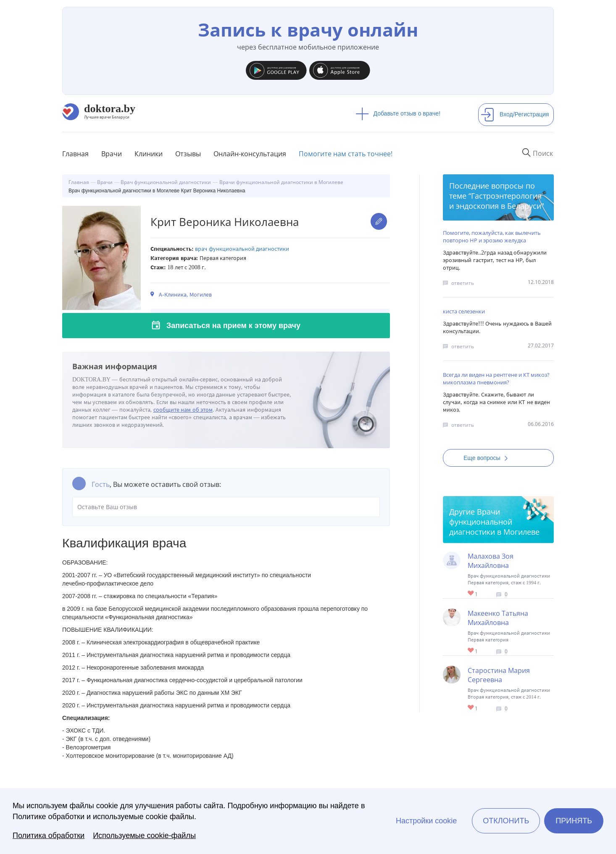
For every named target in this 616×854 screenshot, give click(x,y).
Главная (75, 154)
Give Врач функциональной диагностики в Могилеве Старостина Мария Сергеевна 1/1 (471, 708)
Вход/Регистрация (515, 114)
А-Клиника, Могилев (185, 295)
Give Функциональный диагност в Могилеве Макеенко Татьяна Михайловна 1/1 (471, 651)
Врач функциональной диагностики (242, 249)
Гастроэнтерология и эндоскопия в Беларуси (495, 201)
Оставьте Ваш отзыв (226, 507)
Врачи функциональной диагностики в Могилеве (494, 522)
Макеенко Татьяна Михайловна (498, 618)
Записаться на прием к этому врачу (233, 326)
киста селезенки (464, 311)
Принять (574, 821)
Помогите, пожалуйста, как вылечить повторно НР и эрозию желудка (492, 236)
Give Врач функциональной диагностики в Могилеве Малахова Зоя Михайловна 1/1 (471, 594)
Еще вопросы (488, 458)
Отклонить (506, 821)
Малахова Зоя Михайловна (491, 561)
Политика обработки (49, 836)
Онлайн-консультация (250, 154)
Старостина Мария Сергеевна (499, 675)
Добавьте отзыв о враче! (398, 113)
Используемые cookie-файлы (144, 836)
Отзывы (188, 154)
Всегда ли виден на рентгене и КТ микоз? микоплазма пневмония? (496, 378)
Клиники (149, 154)
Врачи (112, 154)
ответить (463, 283)
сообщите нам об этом (183, 410)
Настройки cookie (426, 821)
